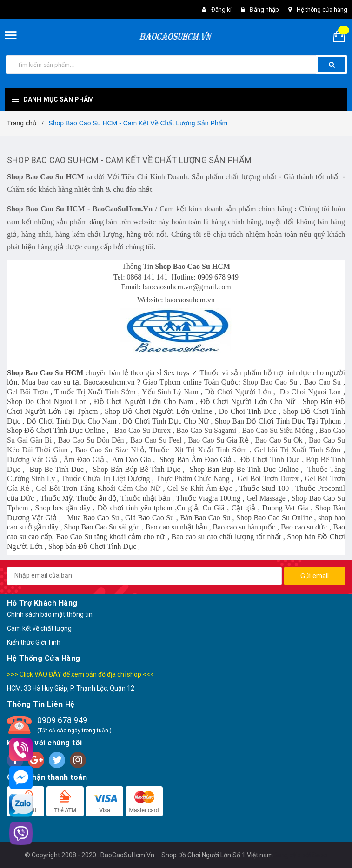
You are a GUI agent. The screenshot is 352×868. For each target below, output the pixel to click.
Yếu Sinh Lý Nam (170, 392)
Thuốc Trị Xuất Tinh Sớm (95, 392)
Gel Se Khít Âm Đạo (200, 488)
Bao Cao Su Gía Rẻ (218, 440)
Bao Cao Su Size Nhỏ (110, 450)
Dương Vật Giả (32, 460)
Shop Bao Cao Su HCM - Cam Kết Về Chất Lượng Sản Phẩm (129, 160)
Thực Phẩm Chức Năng (193, 479)
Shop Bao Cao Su (270, 382)
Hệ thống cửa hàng (322, 10)
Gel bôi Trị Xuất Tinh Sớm (297, 450)
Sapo (320, 855)
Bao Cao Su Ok (279, 440)
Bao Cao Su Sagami (206, 430)
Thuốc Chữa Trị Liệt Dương (106, 479)
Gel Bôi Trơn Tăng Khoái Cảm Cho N (96, 488)
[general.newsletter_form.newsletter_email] (144, 576)
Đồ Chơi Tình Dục (270, 460)
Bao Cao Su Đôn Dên (91, 440)
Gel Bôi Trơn (27, 392)
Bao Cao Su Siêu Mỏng (278, 430)
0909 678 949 (62, 720)
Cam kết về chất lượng (39, 628)
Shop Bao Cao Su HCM (46, 177)
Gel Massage (266, 498)
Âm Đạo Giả (83, 460)
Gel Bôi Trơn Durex (268, 479)
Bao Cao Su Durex (143, 430)
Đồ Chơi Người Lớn (238, 392)
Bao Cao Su (322, 382)
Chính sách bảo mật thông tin (50, 614)
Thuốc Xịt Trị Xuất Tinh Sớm (198, 450)
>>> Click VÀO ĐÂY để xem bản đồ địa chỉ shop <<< (80, 674)
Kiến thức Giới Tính (34, 642)
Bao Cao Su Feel (156, 440)
